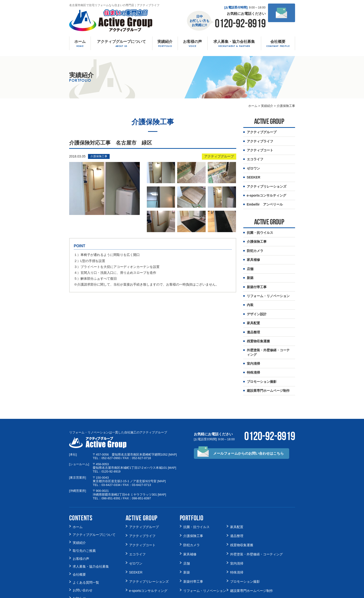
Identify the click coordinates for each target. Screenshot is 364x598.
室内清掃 (253, 346)
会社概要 (79, 544)
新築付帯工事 (257, 275)
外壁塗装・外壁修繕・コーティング (268, 335)
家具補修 (253, 251)
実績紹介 (79, 518)
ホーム (78, 506)
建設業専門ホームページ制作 (268, 371)
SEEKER (136, 543)
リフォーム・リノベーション (268, 284)
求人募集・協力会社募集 (91, 537)
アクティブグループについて (94, 512)
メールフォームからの (248, 433)
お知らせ (79, 562)
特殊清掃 (253, 354)
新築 (250, 267)
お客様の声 (81, 531)
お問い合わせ (83, 556)
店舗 (250, 259)
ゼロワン (136, 536)
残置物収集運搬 (258, 325)
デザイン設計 (257, 300)
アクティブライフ (142, 513)
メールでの (281, 24)
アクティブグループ (219, 157)
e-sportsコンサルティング (148, 558)
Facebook (80, 575)
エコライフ (137, 528)
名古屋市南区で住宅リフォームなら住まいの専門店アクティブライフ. (176, 594)
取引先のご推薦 (84, 525)
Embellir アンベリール (147, 566)
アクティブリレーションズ (149, 551)
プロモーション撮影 (262, 363)
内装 (250, 292)
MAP (172, 434)
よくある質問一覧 (86, 550)
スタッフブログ (84, 569)
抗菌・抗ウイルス (260, 226)
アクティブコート (142, 521)
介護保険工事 (99, 157)
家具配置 (253, 308)
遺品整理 (253, 317)
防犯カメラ (255, 242)
